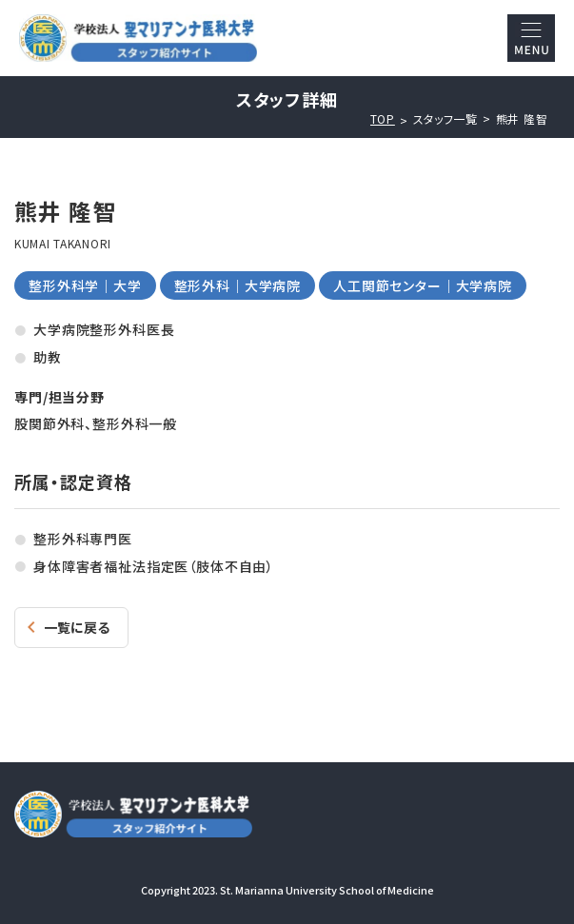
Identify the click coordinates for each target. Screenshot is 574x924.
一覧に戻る (77, 627)
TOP (383, 119)
